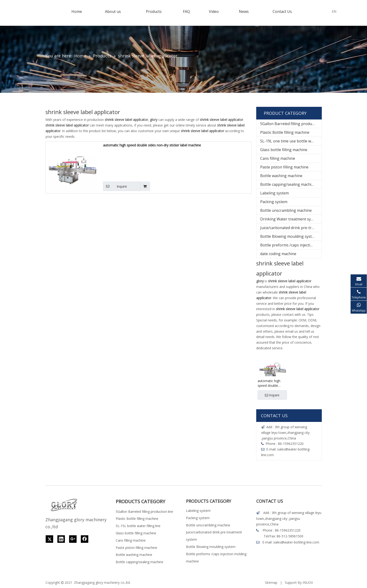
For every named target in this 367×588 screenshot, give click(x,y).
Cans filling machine (278, 158)
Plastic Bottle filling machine (285, 132)
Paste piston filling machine (284, 167)
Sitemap (271, 582)
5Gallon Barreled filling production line (291, 124)
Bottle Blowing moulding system (289, 236)
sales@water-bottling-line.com (296, 542)
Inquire (115, 186)
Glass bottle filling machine (284, 150)
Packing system (274, 202)
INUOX (308, 582)
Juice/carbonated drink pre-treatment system (291, 228)
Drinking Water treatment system (290, 219)
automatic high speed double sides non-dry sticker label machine (152, 145)
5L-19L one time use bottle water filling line (291, 141)
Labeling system (274, 193)
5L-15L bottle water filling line (138, 526)
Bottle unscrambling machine (286, 210)
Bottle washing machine (281, 176)
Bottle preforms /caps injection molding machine (291, 245)
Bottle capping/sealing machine (288, 184)
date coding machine (278, 254)
